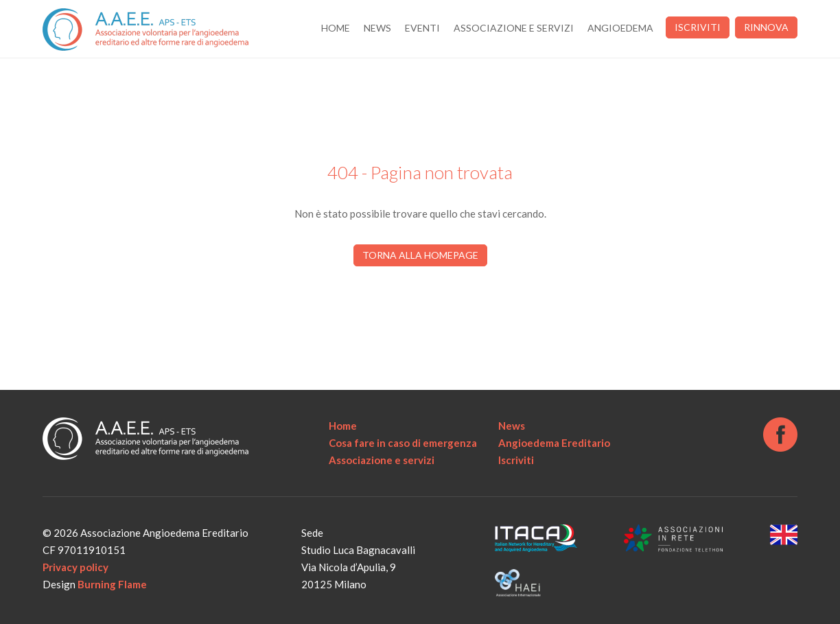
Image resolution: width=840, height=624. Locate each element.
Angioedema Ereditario (554, 443)
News (377, 28)
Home (336, 28)
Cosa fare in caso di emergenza (403, 443)
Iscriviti (698, 27)
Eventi (422, 28)
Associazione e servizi (514, 28)
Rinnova (766, 27)
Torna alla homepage (420, 255)
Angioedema (620, 28)
